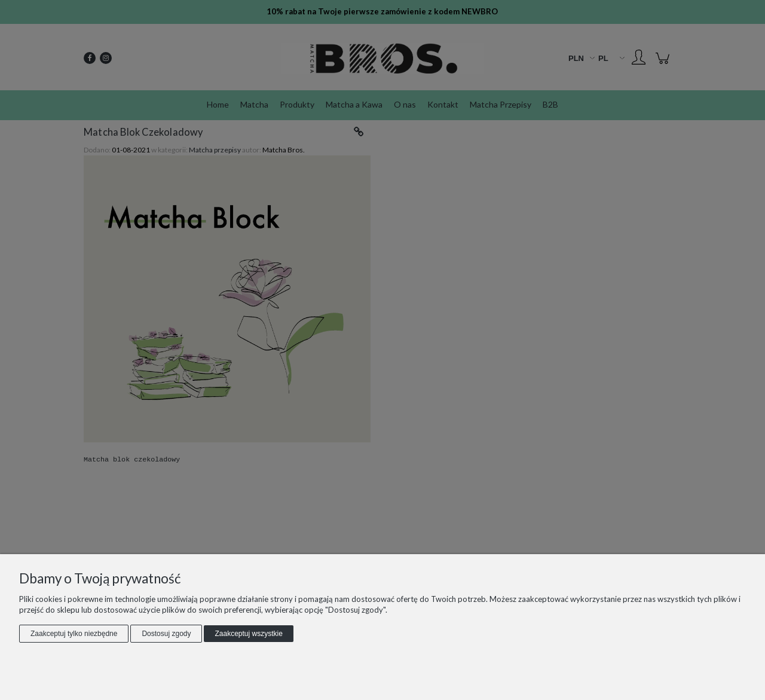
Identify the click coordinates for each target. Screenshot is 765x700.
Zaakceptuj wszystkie (248, 634)
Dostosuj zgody (166, 634)
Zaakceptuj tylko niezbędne (74, 634)
